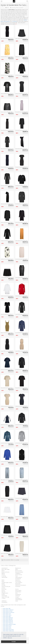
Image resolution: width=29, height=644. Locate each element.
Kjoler (3, 581)
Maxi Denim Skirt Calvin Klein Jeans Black (7, 498)
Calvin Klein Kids (7, 616)
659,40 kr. (11, 242)
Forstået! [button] (14, 642)
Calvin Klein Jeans (7, 615)
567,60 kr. (25, 224)
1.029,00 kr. (11, 96)
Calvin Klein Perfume (8, 622)
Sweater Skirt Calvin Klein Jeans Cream (22, 553)
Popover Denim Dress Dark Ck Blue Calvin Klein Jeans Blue (7, 369)
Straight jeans (5, 593)
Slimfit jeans (18, 592)
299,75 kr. (25, 205)
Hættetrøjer (4, 577)
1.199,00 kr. (25, 207)
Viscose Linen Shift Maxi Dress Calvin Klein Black (7, 204)
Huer (17, 576)
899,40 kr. (11, 187)
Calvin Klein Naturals (8, 619)
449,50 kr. (11, 168)
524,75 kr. (11, 224)
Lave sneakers (19, 583)
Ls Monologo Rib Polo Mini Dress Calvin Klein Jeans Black (22, 75)
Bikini (17, 569)
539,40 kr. (11, 58)
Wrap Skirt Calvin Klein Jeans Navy (22, 498)
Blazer (3, 571)
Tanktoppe (4, 596)
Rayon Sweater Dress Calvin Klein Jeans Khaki (7, 333)
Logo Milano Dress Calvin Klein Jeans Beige (22, 351)
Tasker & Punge (5, 597)
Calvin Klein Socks (7, 626)
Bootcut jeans (19, 571)
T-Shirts (3, 598)
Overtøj (3, 585)
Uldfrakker (4, 601)
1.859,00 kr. (11, 207)
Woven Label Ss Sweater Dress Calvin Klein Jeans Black (7, 314)
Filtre (7, 8)
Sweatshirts (18, 594)
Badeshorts (18, 568)
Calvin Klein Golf (7, 614)
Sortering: (17, 8)
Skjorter (3, 592)
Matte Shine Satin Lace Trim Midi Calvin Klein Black (22, 57)
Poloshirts (18, 586)
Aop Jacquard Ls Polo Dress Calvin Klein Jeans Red (22, 296)
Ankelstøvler (5, 568)
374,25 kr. (11, 279)
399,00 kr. (11, 41)
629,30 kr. (25, 279)
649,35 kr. (25, 334)
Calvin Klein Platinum (8, 623)
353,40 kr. (11, 389)
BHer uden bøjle (6, 569)
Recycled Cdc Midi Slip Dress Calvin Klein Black (7, 130)
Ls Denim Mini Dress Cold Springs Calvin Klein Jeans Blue (7, 443)
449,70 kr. (25, 113)
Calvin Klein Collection (8, 610)
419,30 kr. (11, 536)
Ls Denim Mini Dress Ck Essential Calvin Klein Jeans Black (22, 425)
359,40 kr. (11, 518)
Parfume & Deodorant (21, 585)
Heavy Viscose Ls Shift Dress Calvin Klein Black (7, 222)
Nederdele (18, 584)
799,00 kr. (11, 78)
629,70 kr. (25, 150)
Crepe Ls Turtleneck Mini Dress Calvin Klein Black (7, 241)
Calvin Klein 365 (7, 609)
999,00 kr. (26, 59)
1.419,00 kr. (25, 225)
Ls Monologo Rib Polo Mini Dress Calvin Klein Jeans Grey (22, 443)
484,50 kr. (11, 499)
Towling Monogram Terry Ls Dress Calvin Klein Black (22, 185)
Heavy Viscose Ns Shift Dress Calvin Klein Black (22, 93)
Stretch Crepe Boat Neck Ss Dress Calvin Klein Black (22, 167)
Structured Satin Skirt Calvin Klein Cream (22, 259)
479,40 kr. (25, 76)
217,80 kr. (11, 481)
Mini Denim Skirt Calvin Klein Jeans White (7, 517)
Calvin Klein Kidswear (8, 618)
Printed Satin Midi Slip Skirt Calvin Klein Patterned (7, 75)
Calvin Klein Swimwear (8, 630)
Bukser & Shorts (5, 572)
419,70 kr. (25, 260)
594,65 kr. (11, 260)
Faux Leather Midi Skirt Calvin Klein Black (22, 277)
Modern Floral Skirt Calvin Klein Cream (7, 259)
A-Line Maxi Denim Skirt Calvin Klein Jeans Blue (22, 517)
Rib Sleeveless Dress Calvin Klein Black (7, 38)
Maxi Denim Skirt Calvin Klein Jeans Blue (22, 480)
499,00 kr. (26, 41)
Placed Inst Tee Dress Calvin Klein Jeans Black (22, 388)
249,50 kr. (25, 40)
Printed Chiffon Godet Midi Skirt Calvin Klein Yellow (7, 57)
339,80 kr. (25, 132)
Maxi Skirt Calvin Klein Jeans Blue (7, 480)
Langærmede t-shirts (7, 583)
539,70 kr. (25, 242)
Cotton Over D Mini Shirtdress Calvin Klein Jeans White (7, 296)
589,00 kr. (11, 390)
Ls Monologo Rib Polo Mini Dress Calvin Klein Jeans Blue (7, 461)
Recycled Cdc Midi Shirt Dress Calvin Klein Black (7, 149)
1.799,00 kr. (25, 243)
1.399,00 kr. (25, 170)
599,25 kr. (11, 76)
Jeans (3, 580)
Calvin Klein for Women (9, 612)
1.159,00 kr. (11, 427)
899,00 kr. (11, 59)
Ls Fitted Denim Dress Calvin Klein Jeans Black (22, 369)
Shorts (17, 589)
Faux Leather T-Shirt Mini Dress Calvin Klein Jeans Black (7, 93)
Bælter (3, 573)
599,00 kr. (26, 188)
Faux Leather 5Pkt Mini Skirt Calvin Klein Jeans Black (7, 112)
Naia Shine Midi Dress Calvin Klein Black (22, 149)
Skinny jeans (7, 21)
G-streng (14, 21)
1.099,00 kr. (11, 243)
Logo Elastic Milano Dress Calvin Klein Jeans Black (22, 314)
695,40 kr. (11, 426)
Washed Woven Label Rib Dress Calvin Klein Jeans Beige (7, 406)
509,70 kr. (25, 95)
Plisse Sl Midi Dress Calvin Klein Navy (7, 167)
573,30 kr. (25, 463)
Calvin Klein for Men (8, 611)
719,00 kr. (11, 354)
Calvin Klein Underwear (8, 631)
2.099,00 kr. (25, 151)
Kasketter (18, 580)
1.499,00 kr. (25, 115)
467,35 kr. (11, 352)
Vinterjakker (4, 602)
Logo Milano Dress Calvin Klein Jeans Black (7, 351)
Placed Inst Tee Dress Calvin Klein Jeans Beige (7, 388)
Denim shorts (19, 575)
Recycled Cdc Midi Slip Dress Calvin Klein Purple (22, 112)
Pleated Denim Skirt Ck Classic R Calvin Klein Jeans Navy (22, 535)
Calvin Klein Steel (7, 627)
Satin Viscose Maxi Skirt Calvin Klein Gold (22, 241)
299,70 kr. (11, 316)
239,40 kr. (11, 40)
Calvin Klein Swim (7, 628)
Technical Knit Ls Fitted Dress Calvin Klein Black (22, 204)
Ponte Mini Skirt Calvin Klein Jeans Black (7, 535)
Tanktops (18, 596)
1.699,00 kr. (25, 96)
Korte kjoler (18, 581)
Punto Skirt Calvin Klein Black (8, 277)
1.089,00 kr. (11, 482)
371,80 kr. (11, 205)
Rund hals (4, 589)
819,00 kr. (26, 464)
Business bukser (19, 572)
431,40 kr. (25, 352)
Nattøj (3, 584)
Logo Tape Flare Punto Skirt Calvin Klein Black (22, 38)
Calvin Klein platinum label (9, 624)
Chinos (3, 575)
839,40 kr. (11, 371)
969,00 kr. (11, 501)
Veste (17, 601)
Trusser (17, 597)
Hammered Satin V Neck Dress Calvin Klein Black (22, 222)
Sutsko (3, 594)
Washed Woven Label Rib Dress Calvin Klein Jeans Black (22, 406)
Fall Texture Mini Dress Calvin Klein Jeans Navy (7, 425)
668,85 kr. (11, 95)
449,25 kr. (25, 187)
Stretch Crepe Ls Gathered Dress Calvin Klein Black (7, 185)
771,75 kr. (26, 426)
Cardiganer (18, 573)
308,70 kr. (25, 481)
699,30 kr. (25, 297)
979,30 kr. (25, 168)
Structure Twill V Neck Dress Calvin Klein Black (22, 130)
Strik (16, 593)
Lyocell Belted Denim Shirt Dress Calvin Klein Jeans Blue (22, 333)
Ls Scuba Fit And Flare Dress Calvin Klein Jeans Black (22, 461)
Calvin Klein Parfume (8, 620)
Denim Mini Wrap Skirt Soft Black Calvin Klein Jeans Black (7, 553)
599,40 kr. (25, 58)
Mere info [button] (10, 638)
